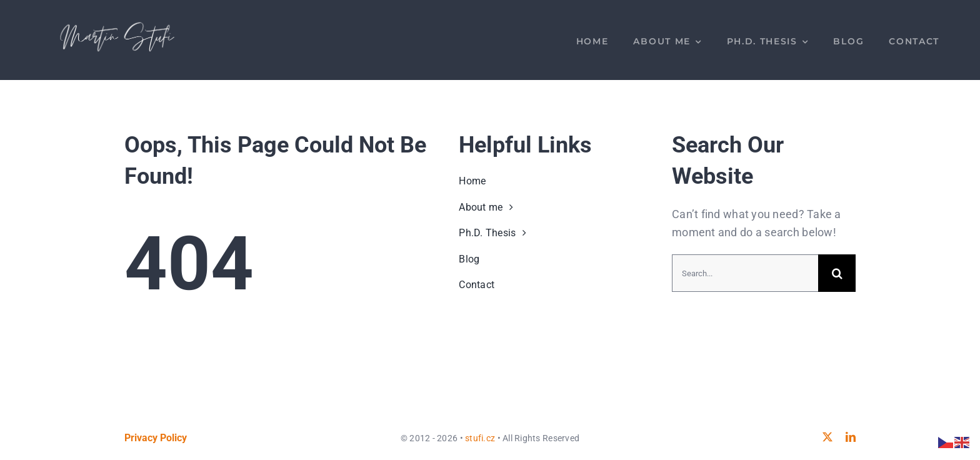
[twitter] (827, 437)
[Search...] (745, 273)
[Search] (837, 273)
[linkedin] (851, 437)
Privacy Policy (156, 438)
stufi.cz (480, 438)
